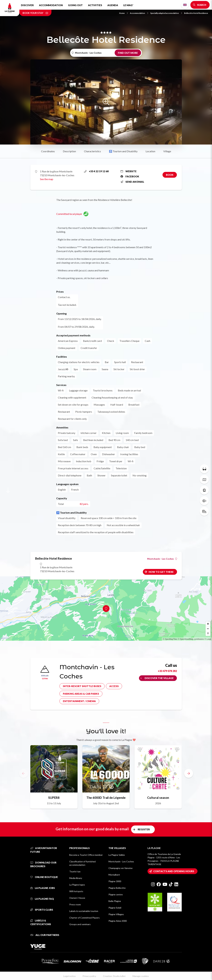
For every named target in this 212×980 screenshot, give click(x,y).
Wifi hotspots (76, 891)
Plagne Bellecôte (117, 888)
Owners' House (77, 898)
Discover (27, 5)
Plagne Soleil (115, 908)
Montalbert (114, 875)
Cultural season (158, 798)
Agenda (113, 5)
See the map (47, 179)
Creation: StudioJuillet (114, 976)
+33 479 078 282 (167, 671)
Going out (75, 5)
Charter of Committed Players (84, 918)
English (185, 5)
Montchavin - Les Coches (162, 559)
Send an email (132, 182)
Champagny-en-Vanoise (121, 868)
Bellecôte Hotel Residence (196, 13)
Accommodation (51, 5)
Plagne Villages (116, 914)
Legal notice (69, 976)
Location (150, 151)
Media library (76, 878)
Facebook (130, 176)
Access (114, 686)
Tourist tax (75, 871)
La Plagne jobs (43, 888)
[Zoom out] (208, 629)
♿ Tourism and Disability (123, 151)
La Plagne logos (77, 885)
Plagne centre (116, 894)
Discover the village (159, 678)
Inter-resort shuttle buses (82, 686)
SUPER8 (54, 798)
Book (170, 175)
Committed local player (72, 214)
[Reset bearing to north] (208, 633)
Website (129, 171)
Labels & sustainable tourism (84, 911)
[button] (189, 773)
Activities (95, 5)
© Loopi (208, 639)
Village (167, 151)
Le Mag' (128, 5)
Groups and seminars (80, 924)
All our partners (45, 935)
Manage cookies (141, 976)
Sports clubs (42, 910)
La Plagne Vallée (117, 855)
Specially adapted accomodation (166, 13)
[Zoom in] (208, 624)
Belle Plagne (115, 901)
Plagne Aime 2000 (118, 921)
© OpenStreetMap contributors (191, 639)
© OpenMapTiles (170, 639)
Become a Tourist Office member (86, 855)
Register (144, 829)
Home (123, 13)
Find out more (128, 53)
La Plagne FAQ (42, 899)
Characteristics (92, 151)
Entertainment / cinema (79, 701)
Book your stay (35, 13)
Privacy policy (89, 976)
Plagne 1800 (115, 881)
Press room (75, 904)
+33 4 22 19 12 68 (96, 171)
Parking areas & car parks (81, 694)
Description (69, 151)
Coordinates (48, 151)
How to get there (161, 572)
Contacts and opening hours (174, 871)
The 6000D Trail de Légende (106, 798)
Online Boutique (44, 877)
